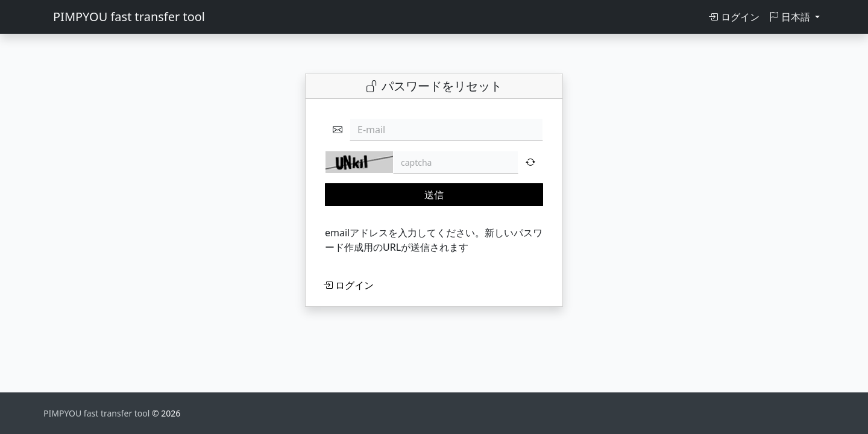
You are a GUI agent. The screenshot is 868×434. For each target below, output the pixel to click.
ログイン (734, 17)
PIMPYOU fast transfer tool (129, 17)
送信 (434, 195)
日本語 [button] (791, 17)
